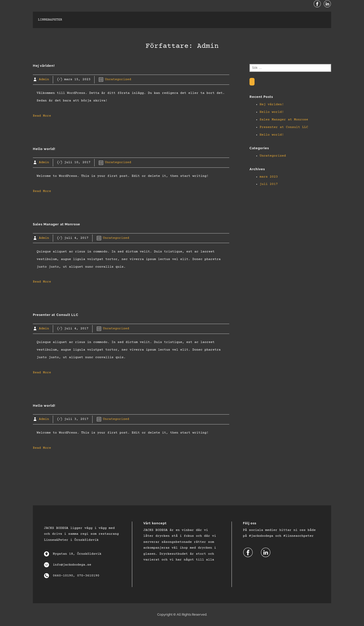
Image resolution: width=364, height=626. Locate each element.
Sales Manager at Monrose (284, 120)
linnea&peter (50, 20)
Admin (44, 79)
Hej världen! (272, 104)
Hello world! (272, 112)
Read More (42, 116)
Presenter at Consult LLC (284, 127)
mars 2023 (269, 177)
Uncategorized (118, 79)
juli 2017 (269, 184)
